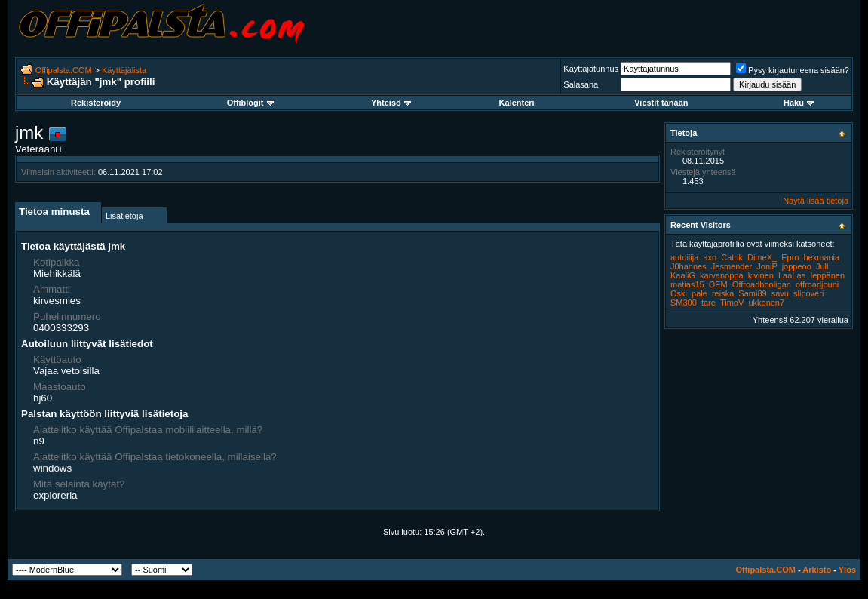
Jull (822, 266)
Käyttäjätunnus (591, 69)
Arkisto (817, 570)
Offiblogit (250, 103)
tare (709, 303)
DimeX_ (762, 257)
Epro (790, 257)
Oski (679, 293)
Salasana (581, 84)
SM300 (684, 303)
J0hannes (689, 266)
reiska (723, 293)
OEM (718, 284)
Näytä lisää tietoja (816, 201)
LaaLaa (792, 275)
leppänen (828, 275)
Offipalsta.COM (64, 70)
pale (699, 293)
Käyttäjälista (124, 70)
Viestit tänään (661, 103)
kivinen (761, 275)
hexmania (821, 257)
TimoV (732, 303)
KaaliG (683, 275)
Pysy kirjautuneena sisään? (793, 70)
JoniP (767, 266)
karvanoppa (722, 275)
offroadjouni (817, 284)
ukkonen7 (766, 303)
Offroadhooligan (762, 284)
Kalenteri (517, 103)
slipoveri (808, 293)
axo (710, 257)
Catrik (732, 257)
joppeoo (797, 266)
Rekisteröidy (96, 103)
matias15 (687, 284)
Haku (799, 103)
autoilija (684, 257)
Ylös (847, 570)
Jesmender (732, 266)
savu (780, 293)
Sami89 (752, 293)
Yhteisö (391, 103)
